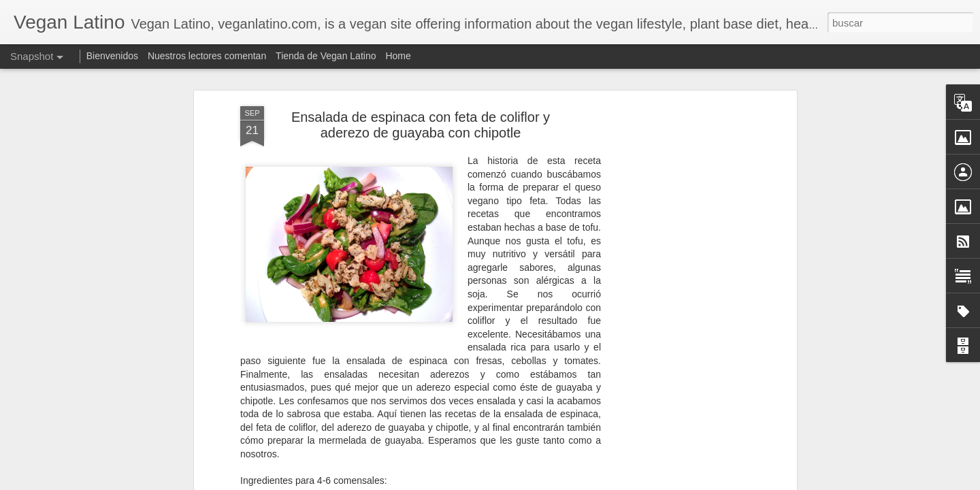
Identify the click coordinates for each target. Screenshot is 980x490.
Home (398, 56)
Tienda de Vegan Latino (326, 56)
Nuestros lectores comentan (207, 56)
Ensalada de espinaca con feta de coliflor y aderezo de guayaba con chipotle (421, 117)
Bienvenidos (112, 56)
